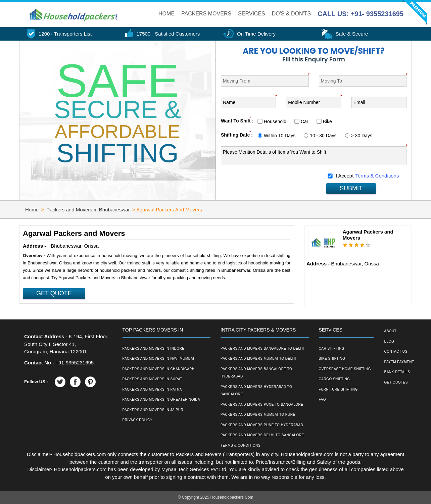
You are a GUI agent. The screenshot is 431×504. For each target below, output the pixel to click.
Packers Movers (206, 14)
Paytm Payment (399, 362)
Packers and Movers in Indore (154, 348)
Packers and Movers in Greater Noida (161, 399)
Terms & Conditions (377, 176)
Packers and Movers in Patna (152, 389)
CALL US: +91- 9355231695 (361, 14)
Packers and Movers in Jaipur (153, 410)
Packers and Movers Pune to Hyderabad (262, 425)
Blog (389, 341)
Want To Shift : (237, 121)
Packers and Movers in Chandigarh (159, 369)
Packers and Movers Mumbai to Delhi (258, 359)
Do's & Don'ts (291, 14)
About (391, 331)
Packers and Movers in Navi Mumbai (158, 359)
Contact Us (396, 351)
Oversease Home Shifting (345, 369)
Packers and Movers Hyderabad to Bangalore (256, 391)
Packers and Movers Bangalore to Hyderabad (256, 373)
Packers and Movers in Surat (153, 379)
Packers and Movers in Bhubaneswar (88, 210)
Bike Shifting (332, 359)
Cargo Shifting (334, 379)
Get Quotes (396, 382)
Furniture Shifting (338, 389)
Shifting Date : (237, 135)
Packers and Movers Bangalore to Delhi (262, 348)
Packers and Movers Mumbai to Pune (258, 415)
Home (166, 14)
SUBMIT (351, 188)
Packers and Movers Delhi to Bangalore (262, 435)
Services (252, 14)
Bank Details (397, 372)
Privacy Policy (137, 420)
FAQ (323, 399)
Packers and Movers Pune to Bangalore (262, 405)
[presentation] (272, 183)
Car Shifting (332, 348)
